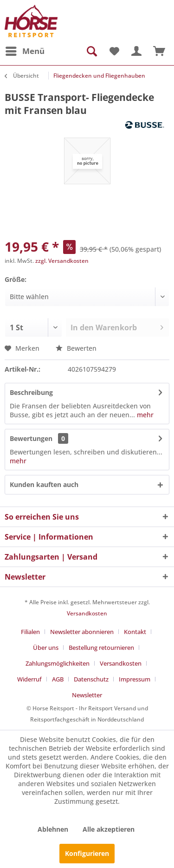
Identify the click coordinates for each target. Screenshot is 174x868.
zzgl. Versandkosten (62, 261)
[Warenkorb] (159, 51)
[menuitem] (25, 51)
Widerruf (29, 679)
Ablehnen (53, 829)
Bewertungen (31, 438)
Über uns (46, 648)
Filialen (30, 632)
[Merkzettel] (114, 51)
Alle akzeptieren (109, 829)
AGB (58, 679)
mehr (144, 415)
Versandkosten (87, 613)
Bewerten (76, 348)
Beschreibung (31, 392)
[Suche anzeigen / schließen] (91, 51)
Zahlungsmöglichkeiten (58, 663)
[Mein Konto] (136, 51)
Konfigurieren (87, 853)
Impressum (135, 679)
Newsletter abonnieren (82, 632)
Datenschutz (91, 679)
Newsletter (87, 695)
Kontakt (135, 632)
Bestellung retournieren (101, 648)
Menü (25, 50)
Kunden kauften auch (44, 484)
